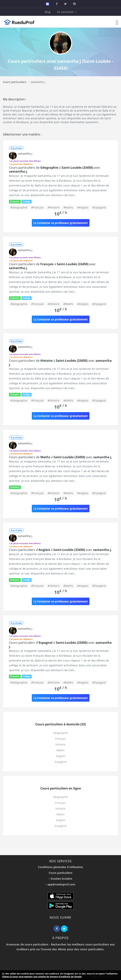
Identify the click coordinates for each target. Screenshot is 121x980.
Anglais (61, 756)
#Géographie (19, 207)
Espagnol (61, 762)
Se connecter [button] (67, 12)
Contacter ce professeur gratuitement (61, 223)
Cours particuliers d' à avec (60, 550)
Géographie (60, 733)
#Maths (68, 207)
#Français (38, 207)
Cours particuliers (15, 82)
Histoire (60, 744)
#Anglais (83, 207)
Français (60, 739)
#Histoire (54, 207)
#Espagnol (99, 207)
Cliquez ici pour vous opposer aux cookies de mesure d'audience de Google (42, 976)
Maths (60, 750)
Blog (48, 12)
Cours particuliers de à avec (55, 169)
